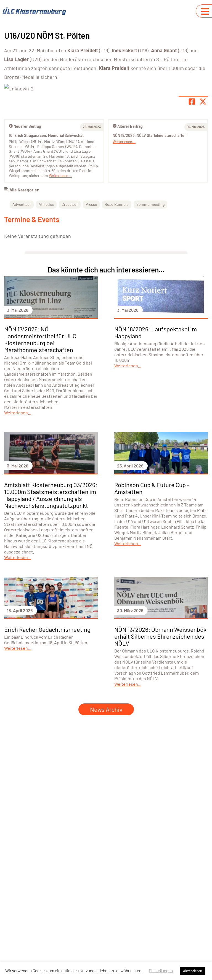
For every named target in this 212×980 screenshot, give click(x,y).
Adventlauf (22, 271)
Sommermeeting (150, 271)
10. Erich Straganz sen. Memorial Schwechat (46, 202)
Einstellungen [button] (161, 971)
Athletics (46, 271)
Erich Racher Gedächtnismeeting (47, 696)
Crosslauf (70, 271)
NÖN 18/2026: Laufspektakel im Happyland (156, 399)
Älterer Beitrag (128, 193)
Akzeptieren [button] (193, 971)
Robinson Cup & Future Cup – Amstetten (152, 555)
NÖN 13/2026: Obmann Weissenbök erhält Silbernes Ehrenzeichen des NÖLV (160, 703)
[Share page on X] (203, 168)
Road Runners (117, 271)
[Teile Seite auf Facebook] (192, 168)
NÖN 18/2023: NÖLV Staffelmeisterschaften (150, 202)
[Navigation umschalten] (205, 11)
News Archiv (106, 776)
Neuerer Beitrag (25, 193)
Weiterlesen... (124, 208)
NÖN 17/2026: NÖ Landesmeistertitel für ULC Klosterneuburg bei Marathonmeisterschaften (40, 406)
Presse (91, 271)
